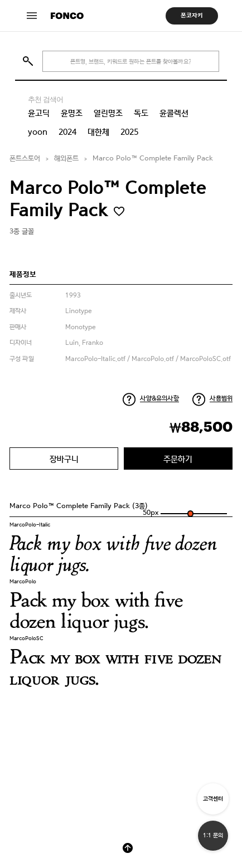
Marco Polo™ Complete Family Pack (153, 159)
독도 (141, 113)
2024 (67, 132)
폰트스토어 (25, 159)
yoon (38, 132)
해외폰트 (66, 159)
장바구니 (64, 459)
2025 (129, 132)
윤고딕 (39, 113)
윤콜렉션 (174, 113)
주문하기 (178, 459)
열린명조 (108, 113)
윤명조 (72, 113)
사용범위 (221, 398)
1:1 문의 (213, 835)
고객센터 (213, 799)
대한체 (98, 132)
